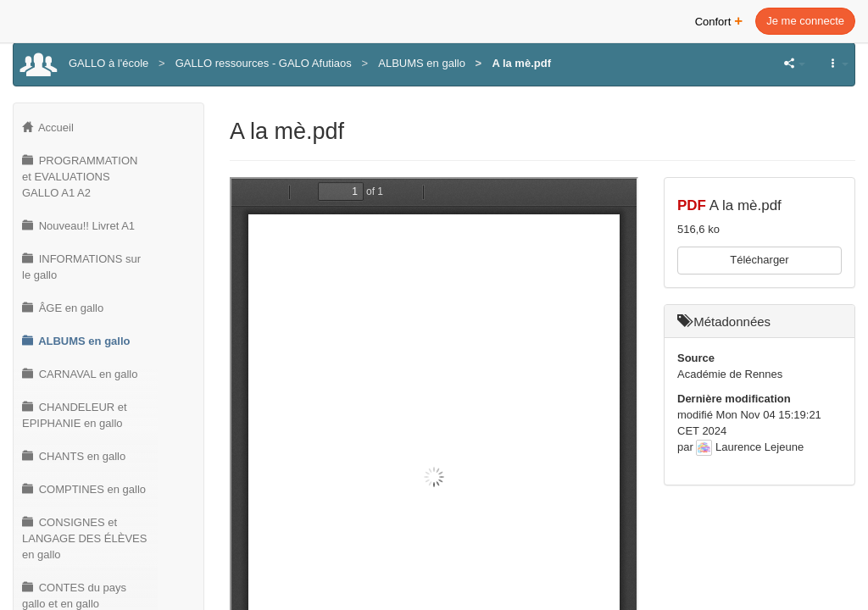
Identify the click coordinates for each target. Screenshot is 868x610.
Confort (719, 20)
